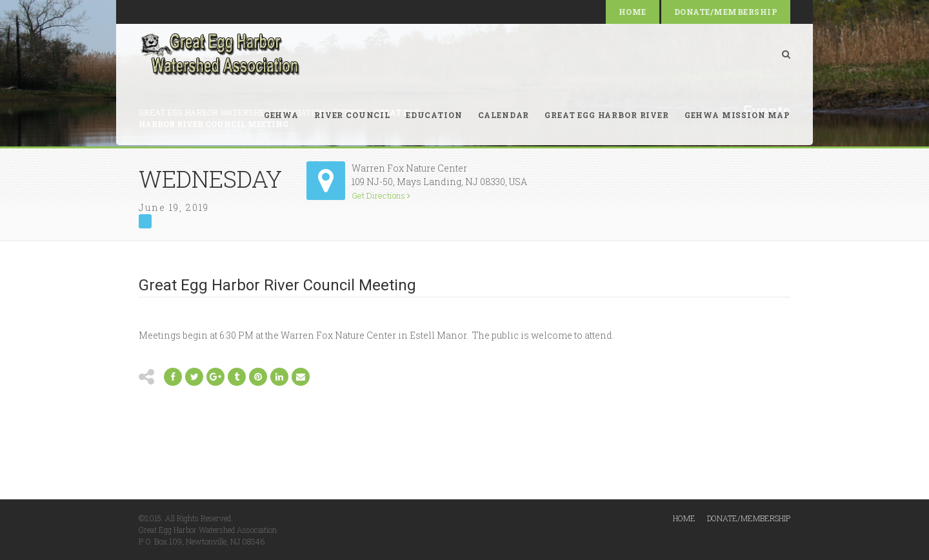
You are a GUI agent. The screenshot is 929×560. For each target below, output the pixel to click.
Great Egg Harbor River (606, 115)
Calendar (504, 115)
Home (633, 12)
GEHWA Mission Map (737, 115)
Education (434, 115)
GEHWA (281, 115)
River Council (352, 115)
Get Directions (381, 195)
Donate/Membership (726, 12)
